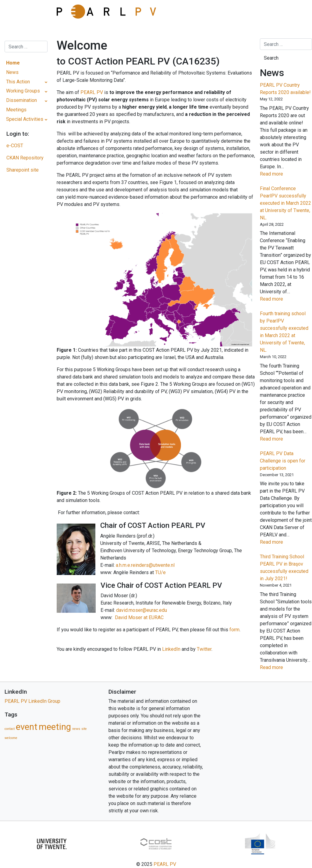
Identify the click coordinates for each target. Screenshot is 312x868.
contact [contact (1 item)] (10, 729)
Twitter (204, 649)
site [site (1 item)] (84, 729)
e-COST (15, 146)
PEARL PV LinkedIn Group (32, 701)
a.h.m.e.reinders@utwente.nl (145, 565)
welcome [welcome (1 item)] (11, 738)
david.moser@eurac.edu (142, 610)
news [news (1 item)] (76, 729)
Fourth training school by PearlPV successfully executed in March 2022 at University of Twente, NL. (284, 332)
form (234, 630)
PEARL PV (92, 92)
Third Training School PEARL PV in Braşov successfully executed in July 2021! (284, 568)
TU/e (160, 572)
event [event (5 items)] (27, 727)
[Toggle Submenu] (46, 82)
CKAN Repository (25, 158)
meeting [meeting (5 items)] (55, 727)
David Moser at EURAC (139, 617)
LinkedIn (171, 649)
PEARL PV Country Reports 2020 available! (285, 89)
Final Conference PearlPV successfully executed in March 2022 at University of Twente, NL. (285, 203)
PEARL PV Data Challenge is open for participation (283, 461)
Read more (282, 174)
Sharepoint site (23, 170)
